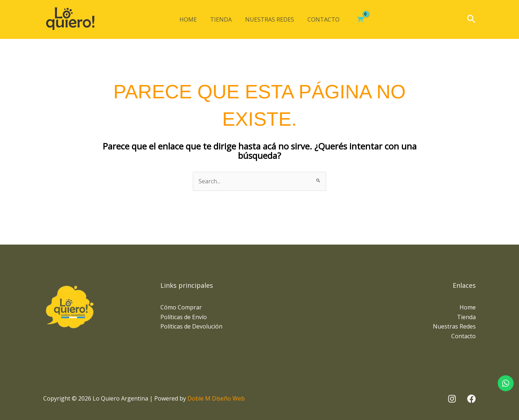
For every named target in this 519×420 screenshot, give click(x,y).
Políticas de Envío (184, 317)
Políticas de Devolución (191, 326)
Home (191, 19)
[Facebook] (471, 399)
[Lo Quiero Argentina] (70, 19)
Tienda (222, 19)
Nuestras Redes (269, 19)
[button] (471, 20)
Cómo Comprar (181, 307)
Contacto (321, 19)
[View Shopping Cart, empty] (357, 19)
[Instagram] (452, 399)
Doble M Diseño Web (216, 398)
